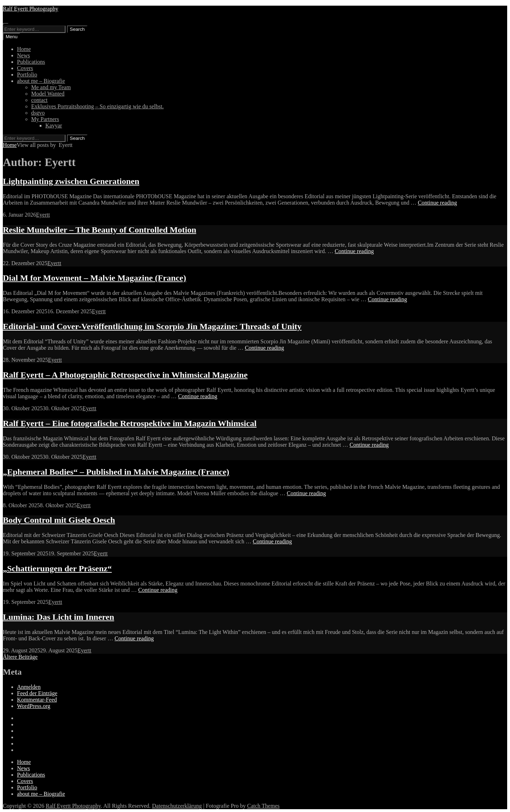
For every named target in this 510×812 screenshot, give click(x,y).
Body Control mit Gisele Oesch (59, 520)
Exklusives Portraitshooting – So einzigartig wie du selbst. (97, 106)
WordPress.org (34, 706)
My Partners (45, 119)
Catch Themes (263, 806)
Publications (31, 62)
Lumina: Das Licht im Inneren (58, 617)
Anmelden (29, 687)
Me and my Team (51, 87)
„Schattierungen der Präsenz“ (57, 568)
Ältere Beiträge (20, 657)
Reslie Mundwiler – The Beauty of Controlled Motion (100, 230)
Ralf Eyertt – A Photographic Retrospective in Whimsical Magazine (125, 375)
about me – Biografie (41, 81)
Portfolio (27, 75)
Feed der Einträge (37, 693)
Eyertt (43, 215)
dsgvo (38, 113)
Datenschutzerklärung (177, 806)
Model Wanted (48, 94)
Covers (25, 68)
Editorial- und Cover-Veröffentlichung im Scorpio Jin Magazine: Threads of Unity (152, 326)
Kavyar (54, 125)
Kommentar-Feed (37, 700)
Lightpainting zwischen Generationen (71, 181)
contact (39, 100)
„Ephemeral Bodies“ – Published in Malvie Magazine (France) (116, 472)
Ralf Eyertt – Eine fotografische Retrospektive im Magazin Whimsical (130, 423)
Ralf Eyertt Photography (30, 9)
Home (24, 49)
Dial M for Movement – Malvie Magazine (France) (94, 278)
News (23, 55)
